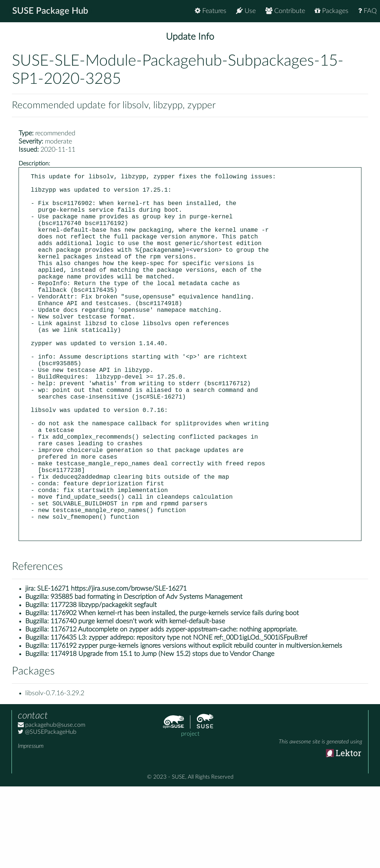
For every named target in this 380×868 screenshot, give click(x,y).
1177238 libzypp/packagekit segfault (104, 687)
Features (211, 11)
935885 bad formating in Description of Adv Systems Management (146, 679)
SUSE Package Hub (50, 11)
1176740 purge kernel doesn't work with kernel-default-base (138, 703)
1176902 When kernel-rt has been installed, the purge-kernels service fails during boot (175, 695)
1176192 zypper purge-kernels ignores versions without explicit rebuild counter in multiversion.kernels (196, 727)
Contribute (285, 11)
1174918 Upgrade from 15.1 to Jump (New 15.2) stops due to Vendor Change (162, 736)
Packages (332, 11)
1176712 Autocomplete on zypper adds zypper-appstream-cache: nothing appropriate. (174, 711)
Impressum (31, 828)
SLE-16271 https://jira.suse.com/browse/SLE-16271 (112, 670)
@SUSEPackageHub (47, 813)
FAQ (367, 11)
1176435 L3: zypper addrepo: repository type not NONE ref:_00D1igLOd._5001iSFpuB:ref (179, 719)
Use (246, 11)
